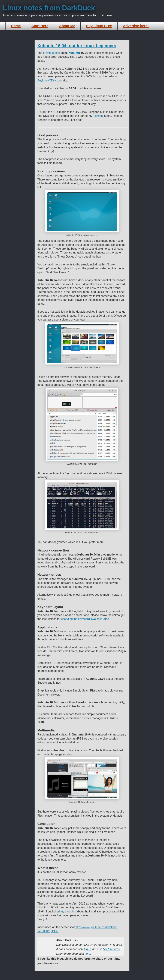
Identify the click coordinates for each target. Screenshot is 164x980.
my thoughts (68, 911)
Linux (87, 949)
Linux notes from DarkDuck (49, 8)
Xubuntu (74, 53)
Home (16, 26)
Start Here (40, 26)
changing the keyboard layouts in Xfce (85, 619)
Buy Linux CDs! (99, 26)
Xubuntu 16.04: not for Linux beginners (77, 46)
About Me (67, 26)
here (87, 954)
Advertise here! (136, 26)
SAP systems (111, 949)
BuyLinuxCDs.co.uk (50, 80)
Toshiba (98, 116)
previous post (51, 53)
